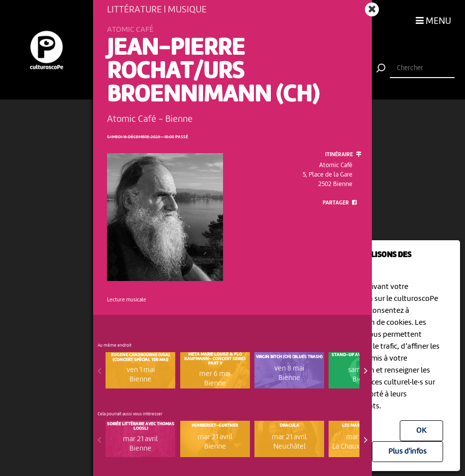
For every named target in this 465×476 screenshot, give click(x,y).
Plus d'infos (407, 452)
